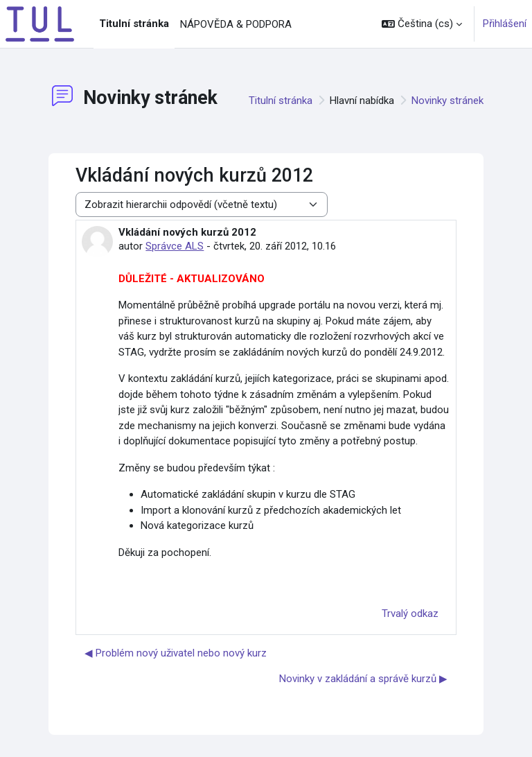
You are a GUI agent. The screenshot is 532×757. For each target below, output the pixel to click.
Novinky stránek (447, 101)
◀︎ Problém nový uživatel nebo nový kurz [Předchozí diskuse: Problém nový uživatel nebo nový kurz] (176, 653)
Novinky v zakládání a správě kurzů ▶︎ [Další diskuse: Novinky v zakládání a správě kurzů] (363, 679)
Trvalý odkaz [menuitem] (410, 614)
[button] (422, 24)
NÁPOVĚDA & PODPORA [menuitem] (236, 24)
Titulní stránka (281, 101)
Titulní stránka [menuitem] (134, 24)
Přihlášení (505, 24)
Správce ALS (175, 246)
